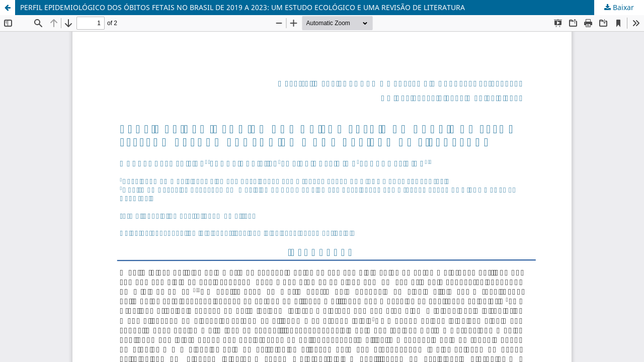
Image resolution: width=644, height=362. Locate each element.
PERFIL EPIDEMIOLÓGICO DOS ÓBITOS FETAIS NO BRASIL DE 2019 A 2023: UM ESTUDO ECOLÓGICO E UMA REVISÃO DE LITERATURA (243, 7)
